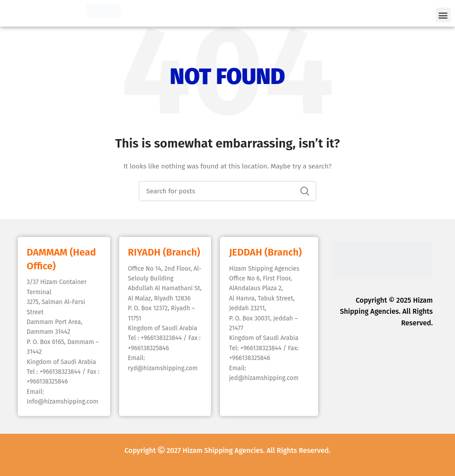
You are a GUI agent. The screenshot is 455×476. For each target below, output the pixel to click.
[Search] (227, 191)
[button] (443, 15)
